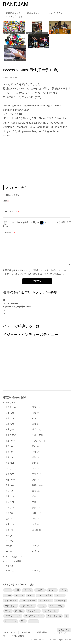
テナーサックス (28, 606)
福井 (34, 452)
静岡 (34, 463)
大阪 (8, 480)
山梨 (8, 457)
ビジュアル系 (46, 601)
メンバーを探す (56, 13)
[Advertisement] (37, 162)
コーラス (60, 595)
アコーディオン (56, 606)
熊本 (8, 524)
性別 (8, 566)
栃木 (8, 429)
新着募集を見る (13, 13)
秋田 (8, 418)
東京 (8, 441)
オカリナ (33, 621)
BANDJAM (16, 4)
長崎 (34, 519)
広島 (34, 496)
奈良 (8, 485)
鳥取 (8, 491)
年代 (8, 541)
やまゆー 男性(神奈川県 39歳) (17, 307)
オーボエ (52, 590)
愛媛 (34, 508)
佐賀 (8, 519)
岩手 (8, 413)
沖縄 (8, 536)
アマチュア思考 (45, 595)
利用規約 (7, 270)
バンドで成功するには (16, 16)
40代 (34, 551)
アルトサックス (54, 616)
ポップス (28, 590)
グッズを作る (9, 46)
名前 (5, 201)
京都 (34, 474)
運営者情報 (42, 632)
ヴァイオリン (11, 606)
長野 (34, 457)
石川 (8, 452)
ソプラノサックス (13, 616)
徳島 (34, 502)
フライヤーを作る (32, 33)
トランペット (11, 601)
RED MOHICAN (10, 303)
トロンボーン (11, 621)
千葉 (34, 435)
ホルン (8, 611)
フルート (19, 595)
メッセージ (8, 232)
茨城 (34, 424)
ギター (30, 595)
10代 (34, 546)
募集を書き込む (34, 13)
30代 (8, 551)
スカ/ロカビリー (28, 601)
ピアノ (64, 590)
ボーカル (19, 611)
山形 (34, 418)
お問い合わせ (18, 636)
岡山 (8, 496)
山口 (8, 502)
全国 (8, 403)
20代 (8, 546)
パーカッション (50, 611)
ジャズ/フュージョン (34, 616)
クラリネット (33, 611)
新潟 (8, 446)
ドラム (42, 606)
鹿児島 (35, 530)
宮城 (34, 413)
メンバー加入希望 (13, 561)
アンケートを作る (10, 60)
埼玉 (8, 435)
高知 (8, 513)
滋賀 (8, 474)
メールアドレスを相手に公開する (23, 222)
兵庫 (34, 480)
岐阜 (8, 463)
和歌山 (35, 485)
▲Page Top (64, 630)
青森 (34, 407)
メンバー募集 (11, 557)
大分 (34, 524)
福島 (8, 424)
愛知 (8, 469)
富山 (34, 446)
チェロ (8, 590)
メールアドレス (10, 212)
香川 (8, 508)
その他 (9, 571)
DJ (66, 616)
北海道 (9, 407)
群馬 (34, 429)
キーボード (61, 601)
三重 (34, 469)
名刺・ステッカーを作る (11, 33)
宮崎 (8, 530)
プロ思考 (40, 590)
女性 (17, 590)
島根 (34, 491)
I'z (4, 310)
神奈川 (35, 441)
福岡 (34, 513)
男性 (34, 571)
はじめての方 (9, 632)
